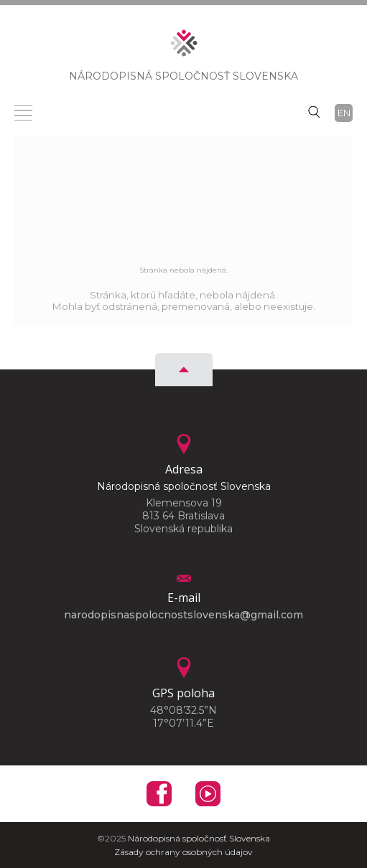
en (344, 113)
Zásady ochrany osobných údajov (183, 852)
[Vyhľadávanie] (314, 111)
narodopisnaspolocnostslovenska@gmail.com (183, 615)
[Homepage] (184, 47)
